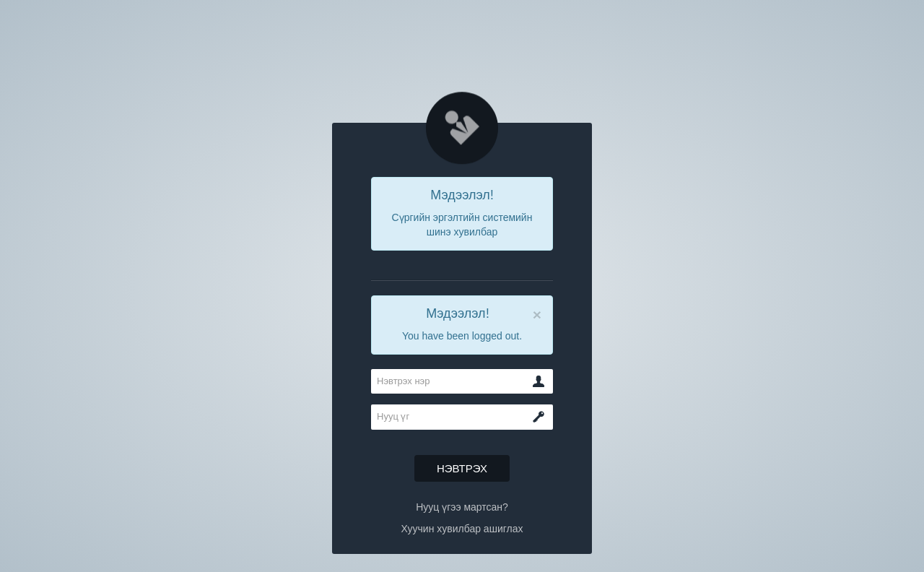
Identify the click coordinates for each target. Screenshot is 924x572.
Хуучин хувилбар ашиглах (462, 529)
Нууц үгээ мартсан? (462, 507)
